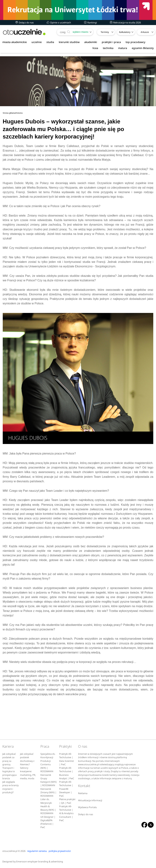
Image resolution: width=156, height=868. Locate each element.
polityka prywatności (60, 851)
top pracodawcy (135, 42)
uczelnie (37, 42)
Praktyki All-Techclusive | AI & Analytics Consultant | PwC (66, 813)
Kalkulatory (125, 32)
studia (50, 42)
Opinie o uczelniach (59, 23)
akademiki (91, 42)
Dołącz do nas (25, 23)
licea (95, 48)
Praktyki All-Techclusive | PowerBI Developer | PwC (66, 789)
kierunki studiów (69, 42)
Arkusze (145, 32)
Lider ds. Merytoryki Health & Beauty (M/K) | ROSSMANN (48, 806)
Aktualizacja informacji (90, 800)
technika (108, 48)
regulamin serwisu (37, 851)
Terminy (105, 32)
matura (123, 48)
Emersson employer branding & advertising (40, 862)
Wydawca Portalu (87, 807)
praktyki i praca (111, 42)
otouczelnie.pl (10, 851)
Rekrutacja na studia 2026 (125, 23)
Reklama (83, 793)
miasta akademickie (15, 42)
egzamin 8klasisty (143, 48)
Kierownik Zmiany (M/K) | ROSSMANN (48, 792)
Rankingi (90, 23)
